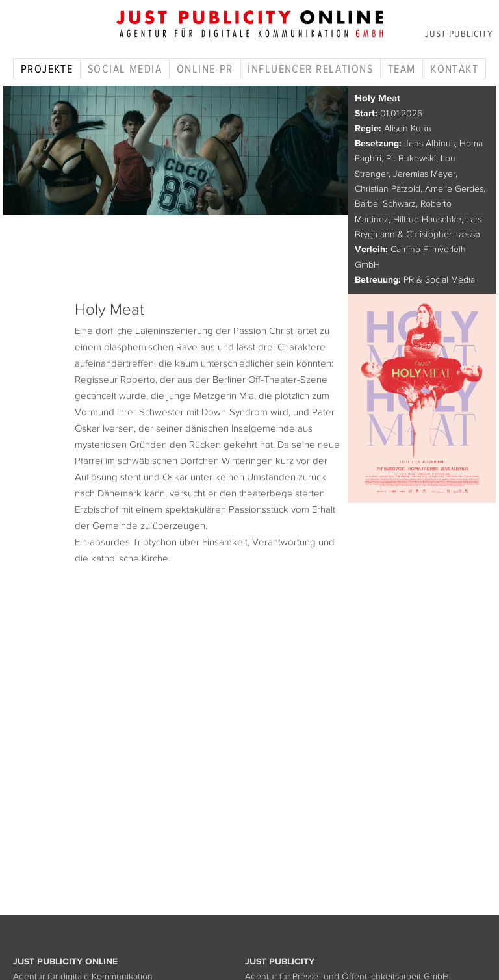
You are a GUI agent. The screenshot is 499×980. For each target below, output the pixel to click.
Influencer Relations (310, 69)
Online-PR (205, 69)
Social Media (125, 69)
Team (402, 69)
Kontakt (454, 69)
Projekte (47, 69)
